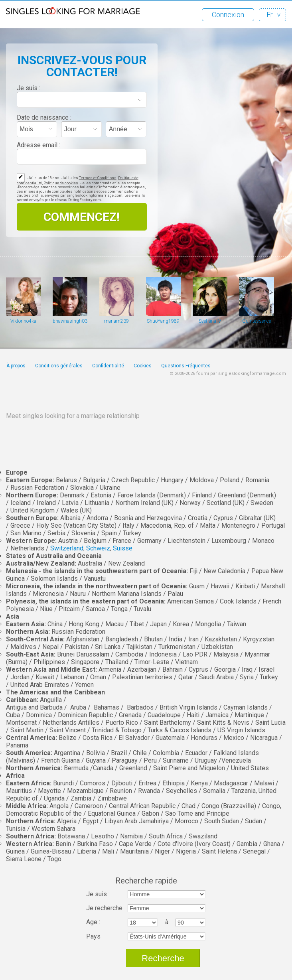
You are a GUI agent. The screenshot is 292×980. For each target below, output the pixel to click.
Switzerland (67, 548)
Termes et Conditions (98, 178)
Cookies (143, 366)
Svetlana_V (210, 321)
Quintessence (256, 321)
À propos (16, 366)
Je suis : (29, 88)
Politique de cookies (61, 183)
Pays (93, 936)
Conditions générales (59, 366)
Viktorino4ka (23, 321)
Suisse (123, 548)
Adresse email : (38, 145)
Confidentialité (108, 366)
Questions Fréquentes (186, 366)
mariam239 (116, 321)
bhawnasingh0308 (70, 321)
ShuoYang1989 (163, 321)
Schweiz (98, 548)
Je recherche (104, 908)
